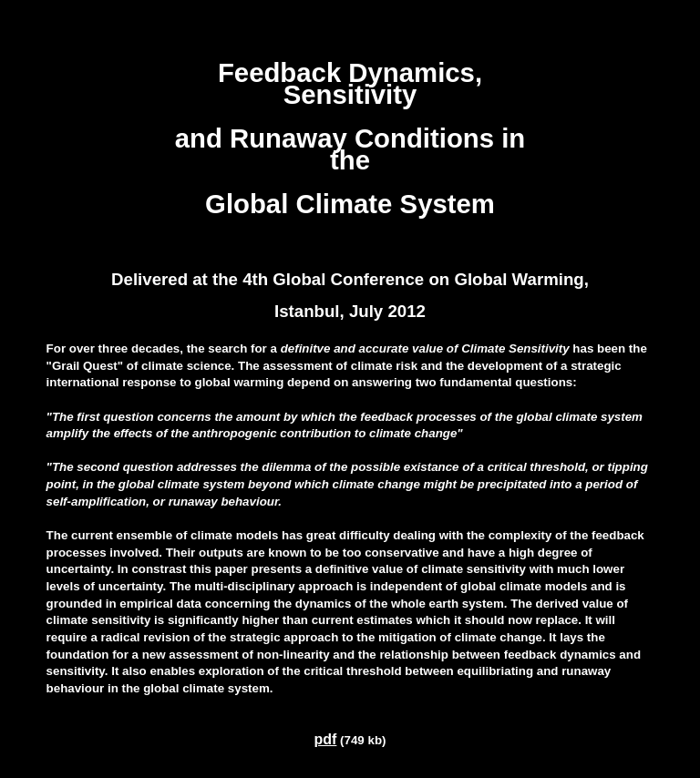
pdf (326, 739)
